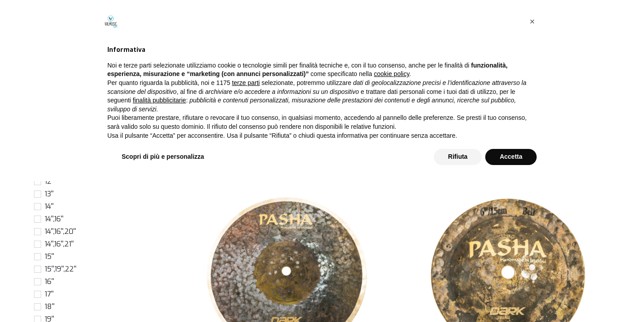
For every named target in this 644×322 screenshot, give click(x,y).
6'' (48, 131)
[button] (570, 87)
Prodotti (193, 66)
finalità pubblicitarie (159, 241)
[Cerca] (480, 87)
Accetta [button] (511, 297)
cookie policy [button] (392, 215)
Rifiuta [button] (458, 297)
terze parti (246, 224)
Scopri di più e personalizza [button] (163, 297)
